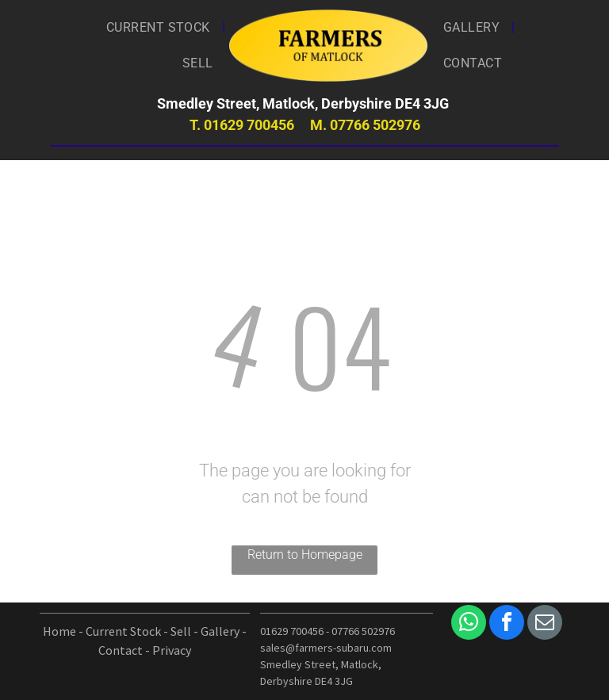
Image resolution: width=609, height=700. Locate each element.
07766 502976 (375, 125)
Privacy (172, 650)
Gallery (220, 631)
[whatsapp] (469, 624)
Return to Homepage (305, 555)
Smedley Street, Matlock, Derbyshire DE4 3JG (304, 103)
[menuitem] (160, 28)
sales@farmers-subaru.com (326, 648)
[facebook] (507, 624)
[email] (545, 624)
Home (59, 631)
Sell (181, 631)
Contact (121, 650)
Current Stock (123, 631)
